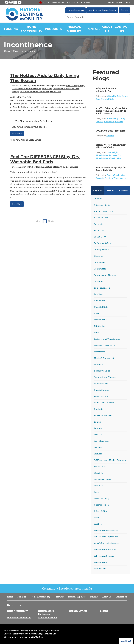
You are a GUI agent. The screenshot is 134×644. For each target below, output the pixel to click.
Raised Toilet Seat (103, 415)
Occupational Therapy (105, 377)
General (100, 122)
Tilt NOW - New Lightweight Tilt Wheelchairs (111, 146)
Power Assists (101, 396)
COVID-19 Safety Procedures (111, 131)
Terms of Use (50, 634)
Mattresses (100, 352)
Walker (98, 518)
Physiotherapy (101, 390)
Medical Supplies (74, 29)
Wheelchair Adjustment (106, 537)
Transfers (99, 486)
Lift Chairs (99, 326)
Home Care (47, 89)
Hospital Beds (107, 99)
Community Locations (57, 588)
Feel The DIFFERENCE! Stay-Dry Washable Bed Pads (45, 159)
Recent (110, 190)
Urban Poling (101, 511)
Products (53, 29)
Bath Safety (100, 237)
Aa (122, 641)
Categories (97, 190)
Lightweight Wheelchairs (107, 339)
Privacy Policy (20, 634)
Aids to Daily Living (75, 86)
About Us (107, 29)
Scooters (109, 178)
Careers (8, 634)
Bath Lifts (99, 230)
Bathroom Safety (102, 243)
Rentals (93, 29)
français (125, 10)
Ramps (16, 92)
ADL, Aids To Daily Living (28, 140)
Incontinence (59, 89)
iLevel (97, 313)
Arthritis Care (19, 89)
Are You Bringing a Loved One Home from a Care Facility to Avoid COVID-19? (112, 111)
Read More (17, 133)
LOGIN (127, 2)
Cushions (99, 281)
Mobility (98, 364)
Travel (97, 492)
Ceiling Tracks (101, 250)
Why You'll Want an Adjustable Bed (107, 90)
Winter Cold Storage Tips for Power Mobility (111, 169)
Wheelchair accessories (106, 530)
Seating (98, 447)
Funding (11, 29)
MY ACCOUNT (115, 2)
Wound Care (100, 568)
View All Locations (76, 10)
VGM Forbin (37, 637)
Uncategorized (101, 505)
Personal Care (73, 89)
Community (100, 269)
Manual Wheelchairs (105, 345)
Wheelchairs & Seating (19, 618)
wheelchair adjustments (106, 543)
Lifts (96, 332)
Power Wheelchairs (116, 175)
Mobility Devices (78, 611)
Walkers (98, 524)
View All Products (48, 618)
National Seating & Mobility (25, 630)
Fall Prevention (34, 89)
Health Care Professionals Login (102, 10)
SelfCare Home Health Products (34, 92)
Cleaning (99, 256)
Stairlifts (99, 473)
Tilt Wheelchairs (102, 479)
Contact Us (122, 29)
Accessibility (35, 634)
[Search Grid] (98, 17)
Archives (123, 190)
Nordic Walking (102, 371)
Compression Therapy (105, 275)
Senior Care (55, 92)
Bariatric (98, 224)
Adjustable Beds (114, 96)
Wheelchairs (115, 158)
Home (7, 51)
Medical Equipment (104, 358)
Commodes (99, 262)
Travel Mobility (102, 498)
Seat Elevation (101, 441)
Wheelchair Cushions (105, 549)
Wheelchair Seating (104, 556)
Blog (15, 51)
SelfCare (98, 454)
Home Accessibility (31, 29)
